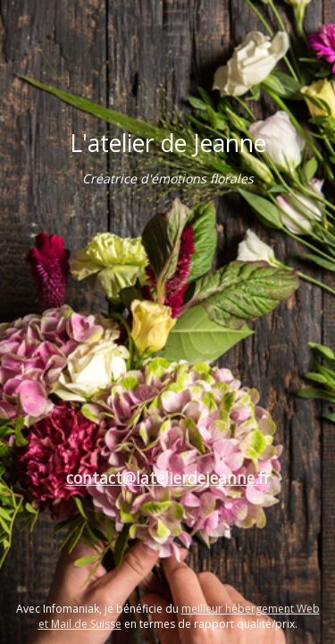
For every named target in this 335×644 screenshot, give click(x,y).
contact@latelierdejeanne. (162, 478)
